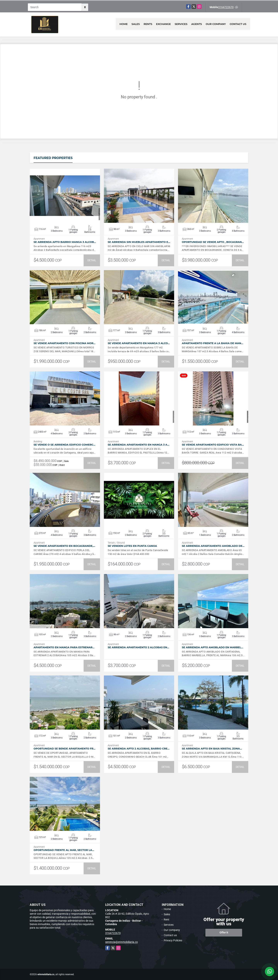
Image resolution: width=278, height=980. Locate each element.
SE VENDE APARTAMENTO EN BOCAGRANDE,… (64, 546)
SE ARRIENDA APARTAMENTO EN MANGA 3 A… (139, 445)
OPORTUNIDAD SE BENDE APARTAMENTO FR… (64, 749)
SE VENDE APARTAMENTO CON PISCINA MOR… (64, 343)
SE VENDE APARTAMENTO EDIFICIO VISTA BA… (213, 445)
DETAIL (92, 260)
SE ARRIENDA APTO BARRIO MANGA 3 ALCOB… (65, 242)
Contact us (238, 24)
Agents (197, 24)
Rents (148, 24)
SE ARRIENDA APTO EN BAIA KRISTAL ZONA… (212, 749)
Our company (216, 24)
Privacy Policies (173, 940)
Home (124, 24)
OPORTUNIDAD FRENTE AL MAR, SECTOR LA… (64, 850)
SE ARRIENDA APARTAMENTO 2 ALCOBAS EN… (138, 647)
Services (181, 24)
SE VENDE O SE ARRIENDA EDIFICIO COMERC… (64, 445)
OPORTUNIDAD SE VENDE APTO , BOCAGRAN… (213, 242)
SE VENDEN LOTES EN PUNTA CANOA (132, 546)
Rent (167, 920)
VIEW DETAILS (65, 196)
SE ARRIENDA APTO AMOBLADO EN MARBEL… (213, 647)
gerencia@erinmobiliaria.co (122, 942)
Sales (136, 24)
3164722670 (226, 7)
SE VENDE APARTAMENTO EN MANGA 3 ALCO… (139, 343)
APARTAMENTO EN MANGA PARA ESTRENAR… (64, 647)
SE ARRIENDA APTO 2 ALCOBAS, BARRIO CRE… (139, 749)
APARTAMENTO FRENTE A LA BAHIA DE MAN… (212, 343)
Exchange (164, 24)
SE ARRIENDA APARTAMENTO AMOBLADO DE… (213, 546)
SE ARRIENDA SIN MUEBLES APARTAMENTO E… (139, 242)
